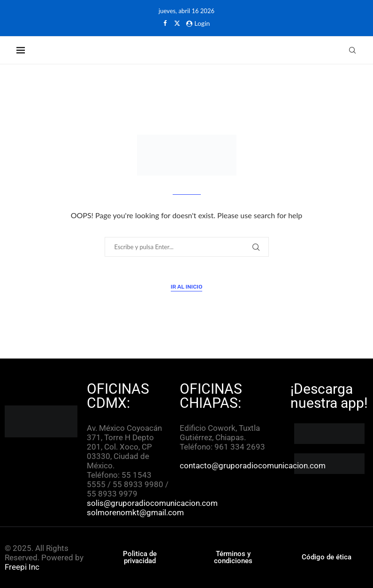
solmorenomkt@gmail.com (136, 512)
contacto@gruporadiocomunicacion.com (253, 466)
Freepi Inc (22, 567)
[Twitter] (177, 23)
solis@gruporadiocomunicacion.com (152, 503)
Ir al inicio (187, 287)
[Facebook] (165, 23)
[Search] (352, 50)
